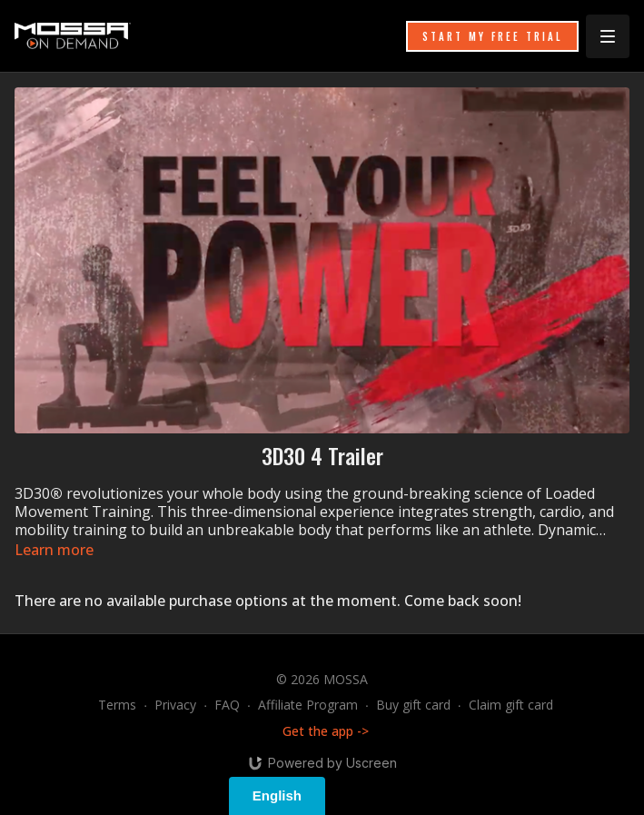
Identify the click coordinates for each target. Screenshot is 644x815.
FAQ (227, 705)
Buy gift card (413, 705)
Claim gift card (511, 705)
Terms (117, 705)
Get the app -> (326, 731)
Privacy (175, 705)
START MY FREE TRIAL (492, 36)
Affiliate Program (308, 705)
